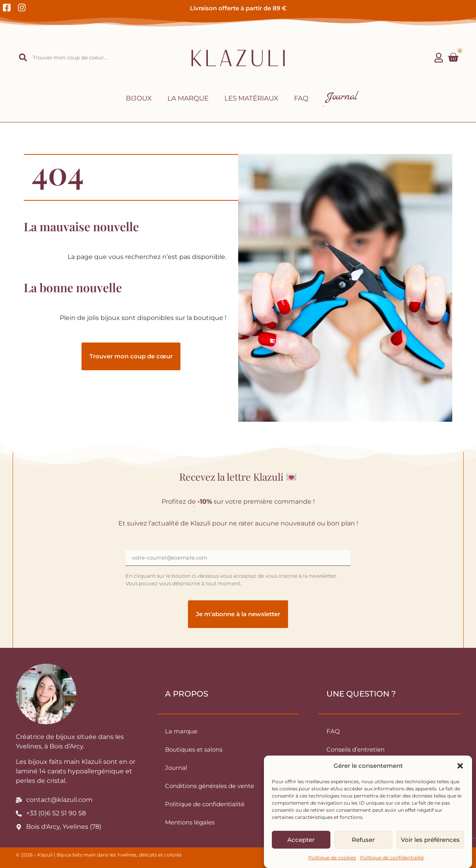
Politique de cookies (332, 858)
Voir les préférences (430, 840)
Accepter (301, 840)
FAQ (301, 98)
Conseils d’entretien (356, 749)
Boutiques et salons (194, 749)
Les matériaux (251, 98)
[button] (460, 766)
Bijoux (139, 98)
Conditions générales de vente (210, 786)
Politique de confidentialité (392, 858)
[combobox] (69, 57)
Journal (176, 768)
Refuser (363, 840)
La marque (188, 98)
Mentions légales (190, 822)
